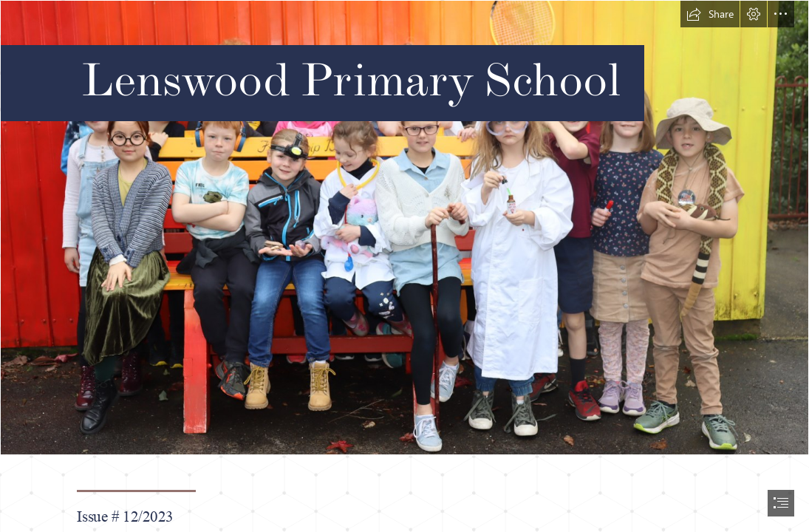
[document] (404, 266)
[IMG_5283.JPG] (404, 228)
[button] (710, 14)
